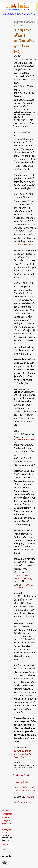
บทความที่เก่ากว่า (28, 791)
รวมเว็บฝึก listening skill (25, 245)
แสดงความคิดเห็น (21, 782)
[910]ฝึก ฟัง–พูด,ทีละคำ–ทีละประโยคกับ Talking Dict (23, 754)
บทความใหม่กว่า (21, 787)
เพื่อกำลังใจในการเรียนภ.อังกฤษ (7, 814)
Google (5, 844)
